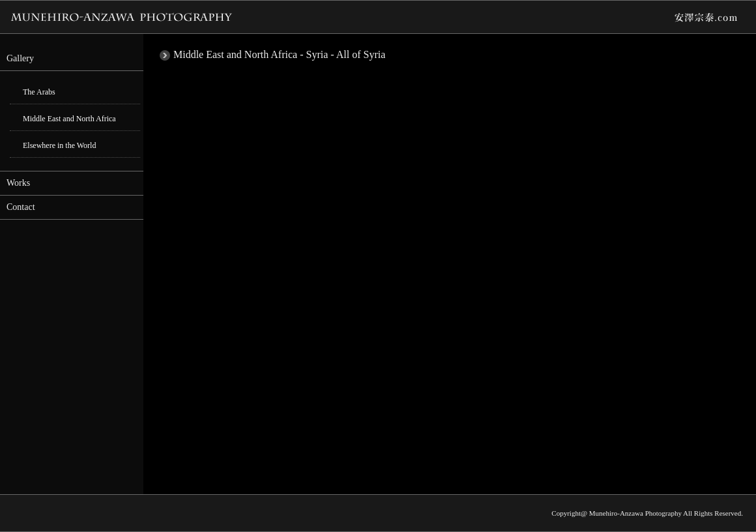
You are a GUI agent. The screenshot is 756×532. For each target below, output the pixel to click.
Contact (21, 207)
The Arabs (39, 92)
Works (18, 183)
